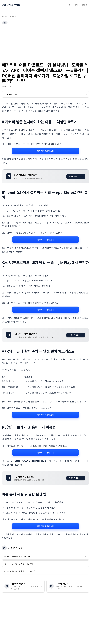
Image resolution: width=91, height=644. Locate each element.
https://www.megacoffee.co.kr (30, 461)
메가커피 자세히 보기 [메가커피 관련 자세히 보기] (45, 151)
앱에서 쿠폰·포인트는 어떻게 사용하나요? (45, 564)
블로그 (85, 5)
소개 (76, 5)
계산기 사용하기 (76, 176)
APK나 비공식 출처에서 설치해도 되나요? (45, 571)
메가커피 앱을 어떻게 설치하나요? (45, 556)
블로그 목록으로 (9, 16)
